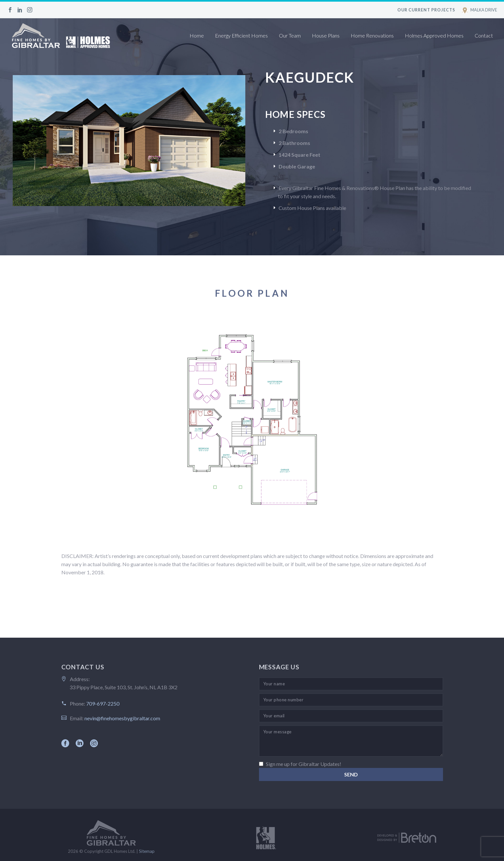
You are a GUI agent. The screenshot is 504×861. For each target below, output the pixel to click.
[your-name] (351, 684)
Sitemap (147, 851)
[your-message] (351, 741)
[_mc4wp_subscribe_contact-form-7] (261, 764)
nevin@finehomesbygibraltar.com (122, 718)
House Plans (326, 35)
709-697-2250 (103, 703)
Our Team (290, 35)
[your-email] (351, 716)
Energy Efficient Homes (241, 35)
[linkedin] (80, 743)
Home (197, 35)
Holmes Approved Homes (434, 35)
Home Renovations (372, 35)
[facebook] (65, 743)
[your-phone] (351, 700)
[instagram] (94, 743)
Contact (484, 35)
